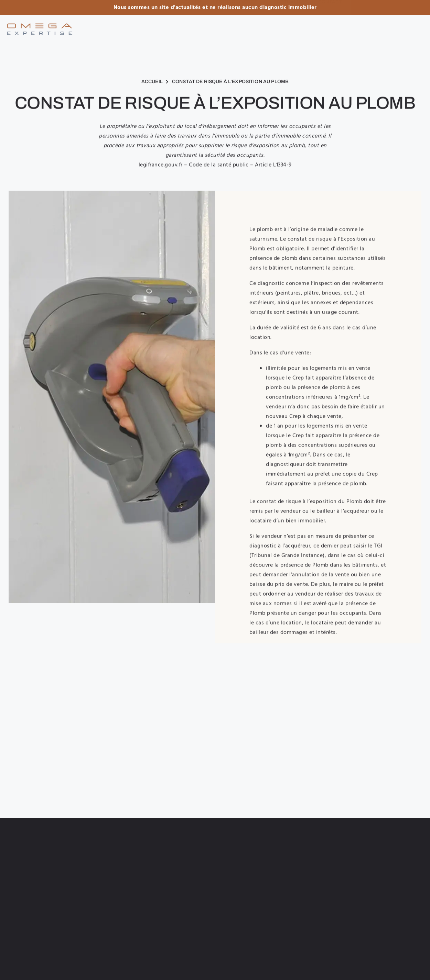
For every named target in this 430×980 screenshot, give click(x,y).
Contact (330, 26)
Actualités (292, 26)
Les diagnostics (239, 26)
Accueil (192, 26)
